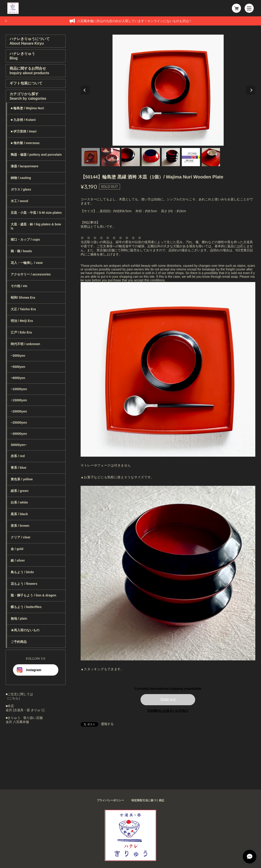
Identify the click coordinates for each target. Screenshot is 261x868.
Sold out (168, 700)
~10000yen (19, 389)
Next (251, 90)
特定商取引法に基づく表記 (148, 800)
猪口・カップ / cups (25, 239)
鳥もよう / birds (22, 572)
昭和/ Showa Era (23, 298)
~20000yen (19, 411)
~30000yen (19, 434)
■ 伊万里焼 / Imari (24, 131)
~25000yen (19, 423)
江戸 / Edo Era (21, 332)
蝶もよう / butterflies (26, 607)
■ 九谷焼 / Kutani (23, 120)
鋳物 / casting (21, 178)
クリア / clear (20, 537)
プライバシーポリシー (110, 800)
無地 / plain (19, 619)
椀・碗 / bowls (21, 251)
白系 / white (19, 502)
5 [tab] (171, 157)
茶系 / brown (20, 526)
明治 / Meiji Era (22, 321)
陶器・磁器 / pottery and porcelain (36, 155)
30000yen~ (19, 445)
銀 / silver (18, 560)
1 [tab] (91, 157)
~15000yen (19, 400)
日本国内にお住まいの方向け (168, 711)
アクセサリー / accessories (31, 274)
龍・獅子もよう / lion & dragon (33, 595)
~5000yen (18, 367)
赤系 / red (18, 456)
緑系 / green (20, 491)
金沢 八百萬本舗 (17, 722)
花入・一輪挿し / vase (27, 263)
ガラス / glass (21, 189)
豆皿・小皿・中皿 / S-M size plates (36, 213)
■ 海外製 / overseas (25, 143)
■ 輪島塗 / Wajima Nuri (27, 108)
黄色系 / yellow (22, 479)
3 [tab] (131, 157)
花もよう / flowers (24, 584)
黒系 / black (19, 514)
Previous (85, 90)
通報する (107, 724)
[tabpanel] (168, 90)
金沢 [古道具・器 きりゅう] (25, 710)
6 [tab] (191, 157)
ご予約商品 (19, 642)
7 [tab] (211, 157)
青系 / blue (18, 468)
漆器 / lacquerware (24, 166)
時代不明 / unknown (25, 344)
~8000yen (18, 378)
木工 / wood (19, 201)
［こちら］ (14, 698)
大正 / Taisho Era (23, 309)
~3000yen (18, 356)
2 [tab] (111, 157)
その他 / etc (19, 286)
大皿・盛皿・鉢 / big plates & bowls (36, 226)
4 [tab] (151, 157)
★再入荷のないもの (25, 630)
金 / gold (17, 549)
